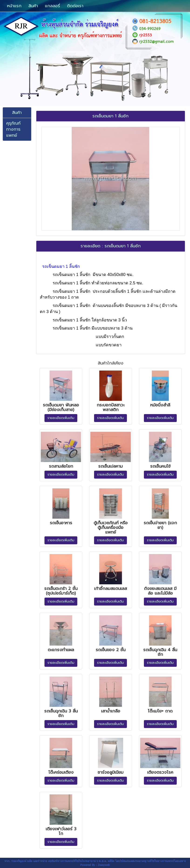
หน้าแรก (14, 6)
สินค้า (33, 6)
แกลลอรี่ (53, 6)
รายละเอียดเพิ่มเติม (61, 418)
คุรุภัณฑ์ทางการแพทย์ (13, 129)
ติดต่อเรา (75, 6)
